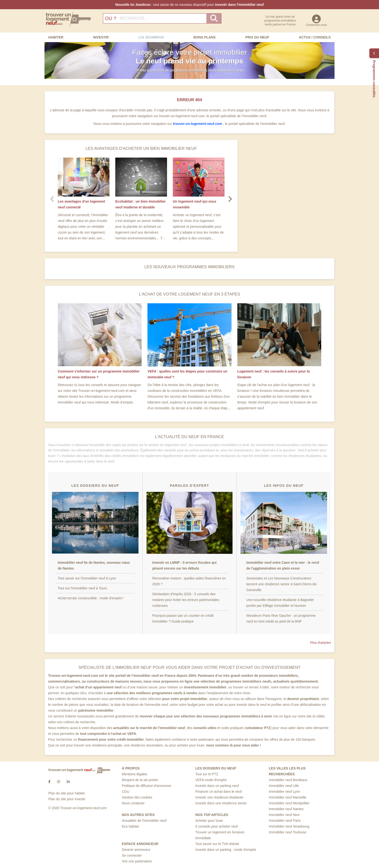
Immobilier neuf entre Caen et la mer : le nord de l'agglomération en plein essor (283, 565)
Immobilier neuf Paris (285, 821)
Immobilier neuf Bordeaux (288, 780)
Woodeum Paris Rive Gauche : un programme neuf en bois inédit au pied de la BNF (281, 618)
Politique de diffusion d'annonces (146, 786)
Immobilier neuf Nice (284, 815)
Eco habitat (130, 826)
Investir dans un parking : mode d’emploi (226, 850)
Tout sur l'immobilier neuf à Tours (82, 588)
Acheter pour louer (209, 821)
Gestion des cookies (137, 797)
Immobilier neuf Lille (284, 786)
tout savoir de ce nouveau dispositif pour (189, 5)
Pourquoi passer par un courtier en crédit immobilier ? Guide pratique (183, 618)
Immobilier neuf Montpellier (289, 803)
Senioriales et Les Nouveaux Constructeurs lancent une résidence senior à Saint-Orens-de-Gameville (282, 584)
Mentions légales (135, 774)
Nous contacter (133, 803)
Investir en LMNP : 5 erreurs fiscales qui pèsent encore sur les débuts (184, 565)
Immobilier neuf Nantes (286, 809)
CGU (126, 792)
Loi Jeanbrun (151, 37)
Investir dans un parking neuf (217, 786)
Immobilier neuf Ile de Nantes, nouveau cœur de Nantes (94, 565)
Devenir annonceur (136, 850)
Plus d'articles (321, 643)
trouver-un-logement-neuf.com (198, 124)
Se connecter (132, 855)
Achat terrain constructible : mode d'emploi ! (91, 598)
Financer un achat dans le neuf (219, 792)
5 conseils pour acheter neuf (217, 826)
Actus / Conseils (315, 37)
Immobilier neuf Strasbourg (289, 826)
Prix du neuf (257, 37)
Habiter (56, 37)
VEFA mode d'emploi (211, 780)
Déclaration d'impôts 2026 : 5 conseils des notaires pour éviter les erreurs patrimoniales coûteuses (186, 600)
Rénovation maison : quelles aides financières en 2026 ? (189, 581)
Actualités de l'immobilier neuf (144, 821)
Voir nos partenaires (137, 861)
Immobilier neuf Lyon (284, 792)
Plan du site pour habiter (67, 793)
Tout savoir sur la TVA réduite (217, 844)
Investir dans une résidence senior (221, 803)
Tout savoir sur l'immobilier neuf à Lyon (87, 578)
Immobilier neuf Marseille (288, 797)
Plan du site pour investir (67, 799)
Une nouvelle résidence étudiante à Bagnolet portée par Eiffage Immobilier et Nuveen (280, 603)
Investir (101, 37)
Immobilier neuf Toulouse (288, 832)
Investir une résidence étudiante (219, 797)
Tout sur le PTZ (207, 774)
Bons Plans (204, 37)
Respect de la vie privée (140, 780)
